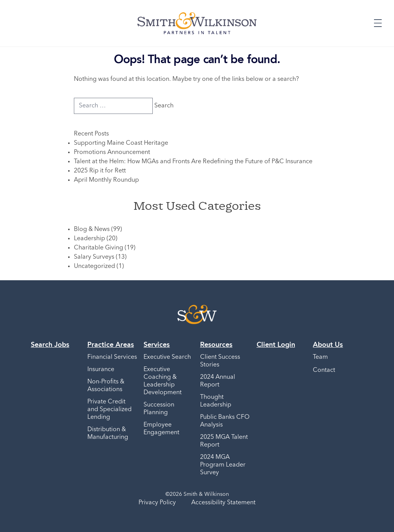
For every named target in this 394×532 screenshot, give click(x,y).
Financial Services (112, 357)
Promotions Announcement (112, 152)
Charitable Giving (98, 248)
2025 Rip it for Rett (100, 171)
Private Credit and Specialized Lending (109, 410)
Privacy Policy (157, 503)
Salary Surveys (94, 257)
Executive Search (167, 357)
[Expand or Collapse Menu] (378, 23)
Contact (324, 370)
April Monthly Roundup (106, 180)
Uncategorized (94, 266)
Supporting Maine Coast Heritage (121, 143)
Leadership (89, 239)
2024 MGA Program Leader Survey (223, 465)
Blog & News (92, 229)
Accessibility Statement (223, 503)
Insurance (101, 370)
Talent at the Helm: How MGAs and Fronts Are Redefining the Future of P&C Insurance (193, 162)
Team (320, 357)
